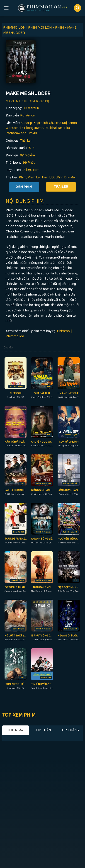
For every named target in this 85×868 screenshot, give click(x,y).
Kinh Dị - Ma (66, 177)
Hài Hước (49, 177)
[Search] (78, 8)
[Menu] (6, 8)
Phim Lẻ (34, 177)
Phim (23, 177)
